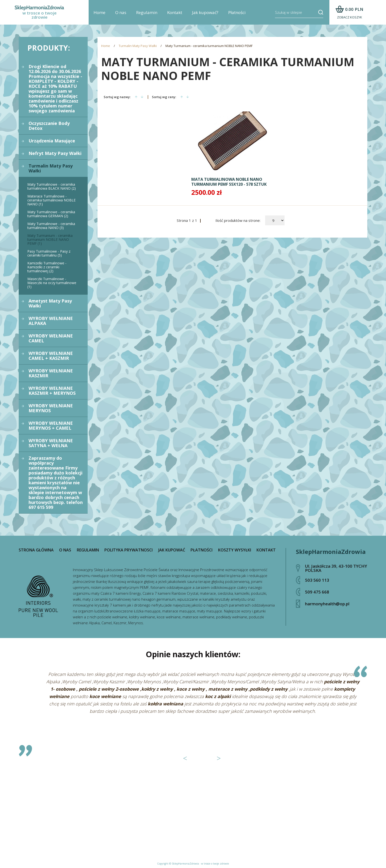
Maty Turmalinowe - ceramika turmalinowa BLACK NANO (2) (52, 186)
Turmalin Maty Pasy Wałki (51, 168)
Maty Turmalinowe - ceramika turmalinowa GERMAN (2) (51, 214)
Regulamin (147, 12)
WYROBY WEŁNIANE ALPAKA (51, 321)
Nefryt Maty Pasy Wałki (55, 153)
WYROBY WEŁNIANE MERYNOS (51, 408)
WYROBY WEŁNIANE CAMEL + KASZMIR (51, 356)
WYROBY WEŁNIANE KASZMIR (51, 373)
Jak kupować (172, 550)
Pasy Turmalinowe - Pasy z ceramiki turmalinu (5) (49, 253)
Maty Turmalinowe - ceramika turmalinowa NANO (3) (51, 226)
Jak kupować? (205, 12)
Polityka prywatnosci (129, 550)
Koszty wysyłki (235, 550)
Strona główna (36, 550)
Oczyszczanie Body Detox (49, 126)
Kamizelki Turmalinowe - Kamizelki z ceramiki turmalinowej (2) (47, 267)
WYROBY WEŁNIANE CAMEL (51, 338)
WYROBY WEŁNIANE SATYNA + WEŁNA (51, 443)
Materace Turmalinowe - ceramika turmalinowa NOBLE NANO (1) (51, 200)
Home (99, 12)
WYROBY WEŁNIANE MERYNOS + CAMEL (51, 426)
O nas (121, 12)
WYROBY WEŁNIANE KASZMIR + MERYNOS (52, 391)
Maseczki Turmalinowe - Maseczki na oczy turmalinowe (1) (52, 283)
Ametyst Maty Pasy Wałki (50, 303)
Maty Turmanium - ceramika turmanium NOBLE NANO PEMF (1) (50, 239)
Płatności (237, 12)
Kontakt (175, 12)
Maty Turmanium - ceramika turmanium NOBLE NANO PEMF (209, 46)
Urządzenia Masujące (52, 141)
